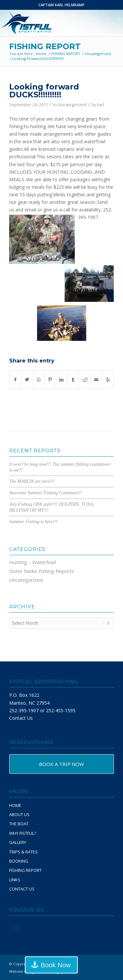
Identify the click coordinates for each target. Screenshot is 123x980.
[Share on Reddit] (85, 380)
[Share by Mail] (96, 380)
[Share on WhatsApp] (39, 380)
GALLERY (18, 842)
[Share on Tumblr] (73, 380)
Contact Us (21, 718)
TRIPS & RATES (23, 852)
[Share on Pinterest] (50, 380)
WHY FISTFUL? (23, 833)
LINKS (15, 880)
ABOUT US (19, 814)
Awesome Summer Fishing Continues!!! (46, 493)
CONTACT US (22, 889)
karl (101, 105)
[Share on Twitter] (27, 380)
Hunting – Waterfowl (32, 562)
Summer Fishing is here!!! (33, 522)
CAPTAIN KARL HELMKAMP (61, 5)
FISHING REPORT (45, 46)
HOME (15, 805)
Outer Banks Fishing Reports (42, 571)
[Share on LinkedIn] (62, 380)
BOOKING (19, 861)
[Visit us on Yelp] (108, 380)
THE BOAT (19, 824)
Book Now (56, 965)
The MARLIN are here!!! (32, 481)
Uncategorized (72, 105)
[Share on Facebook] (15, 380)
